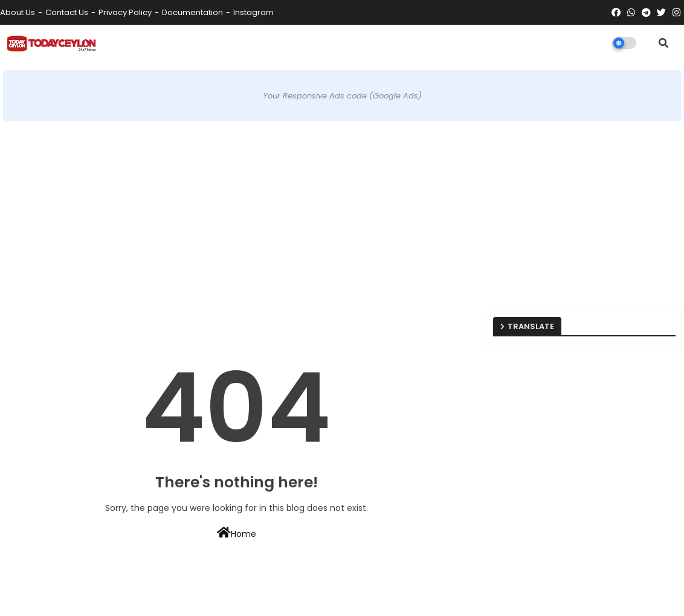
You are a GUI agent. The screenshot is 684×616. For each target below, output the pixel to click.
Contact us (67, 12)
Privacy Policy (125, 12)
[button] (663, 43)
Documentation (192, 12)
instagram (253, 12)
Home (237, 533)
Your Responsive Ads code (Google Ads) (342, 96)
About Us (18, 12)
